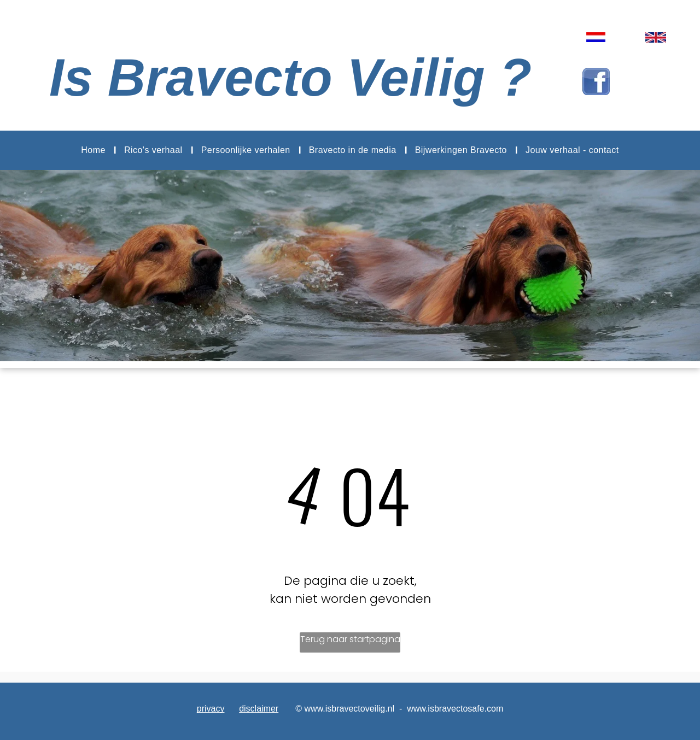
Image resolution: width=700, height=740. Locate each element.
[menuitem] (94, 150)
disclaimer (259, 709)
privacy (211, 709)
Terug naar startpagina (350, 639)
